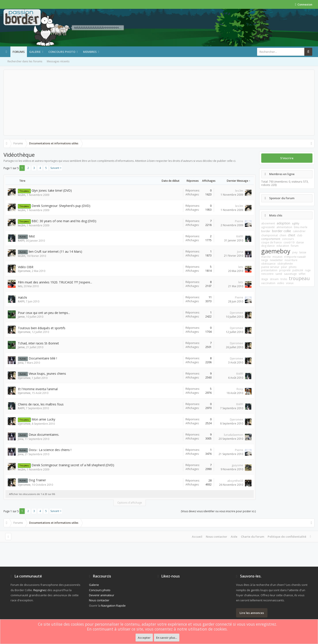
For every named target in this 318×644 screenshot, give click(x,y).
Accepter (144, 638)
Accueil (197, 537)
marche (266, 257)
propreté (285, 270)
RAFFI (21, 241)
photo (293, 267)
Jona (240, 252)
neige (265, 260)
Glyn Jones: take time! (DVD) (52, 190)
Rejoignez (40, 590)
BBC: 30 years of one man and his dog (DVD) (64, 221)
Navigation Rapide (113, 606)
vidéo (281, 283)
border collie (282, 231)
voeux (290, 283)
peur (284, 267)
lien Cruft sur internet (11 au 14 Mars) (55, 251)
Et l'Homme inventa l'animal (38, 389)
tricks (284, 279)
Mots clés (276, 215)
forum (295, 246)
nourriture (291, 260)
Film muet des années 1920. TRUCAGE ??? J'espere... (55, 282)
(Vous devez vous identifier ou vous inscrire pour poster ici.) (218, 511)
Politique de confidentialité (287, 537)
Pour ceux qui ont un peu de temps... (44, 313)
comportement (271, 239)
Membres (90, 52)
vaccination (268, 283)
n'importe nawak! (295, 257)
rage (308, 270)
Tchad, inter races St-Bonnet (38, 343)
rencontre (267, 274)
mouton (277, 257)
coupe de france (272, 242)
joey (295, 252)
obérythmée (285, 264)
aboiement (268, 223)
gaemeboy (276, 251)
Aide (234, 537)
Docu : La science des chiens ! (50, 450)
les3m (22, 195)
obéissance (268, 264)
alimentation (284, 227)
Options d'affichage (130, 503)
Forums (19, 52)
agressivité (268, 227)
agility (296, 223)
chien (283, 235)
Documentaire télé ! (43, 358)
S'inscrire (287, 158)
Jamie (21, 317)
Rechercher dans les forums (25, 61)
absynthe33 (235, 481)
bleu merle (301, 227)
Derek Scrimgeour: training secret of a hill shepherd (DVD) (73, 465)
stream (274, 279)
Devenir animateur (102, 595)
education (283, 246)
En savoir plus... (167, 638)
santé (279, 274)
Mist (32, 236)
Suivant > (56, 168)
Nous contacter (217, 537)
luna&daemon (234, 435)
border (266, 231)
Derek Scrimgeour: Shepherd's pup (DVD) (61, 206)
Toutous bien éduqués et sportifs (42, 328)
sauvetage (290, 274)
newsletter (276, 260)
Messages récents (58, 61)
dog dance (268, 246)
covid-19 (289, 242)
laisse (303, 252)
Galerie (35, 52)
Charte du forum (253, 537)
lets (241, 267)
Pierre (239, 221)
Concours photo (62, 52)
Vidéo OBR (26, 267)
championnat (270, 235)
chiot (292, 235)
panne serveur (270, 267)
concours (288, 239)
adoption (283, 223)
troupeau (299, 278)
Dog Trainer (37, 480)
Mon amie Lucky (43, 419)
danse (300, 242)
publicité (298, 270)
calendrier (299, 231)
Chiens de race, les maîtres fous (41, 404)
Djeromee (24, 271)
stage (265, 279)
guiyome (237, 465)
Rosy (240, 389)
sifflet (302, 274)
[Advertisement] (159, 103)
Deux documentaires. (44, 435)
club (300, 235)
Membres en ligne (282, 174)
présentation (269, 270)
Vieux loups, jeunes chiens (47, 374)
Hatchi (22, 297)
